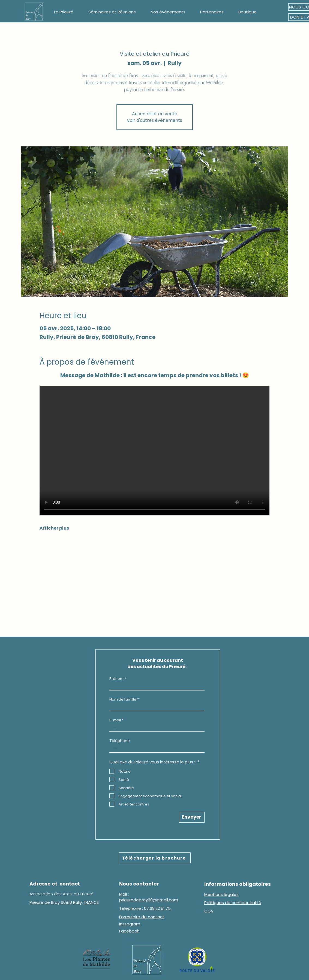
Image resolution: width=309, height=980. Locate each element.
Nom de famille (123, 699)
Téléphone (120, 741)
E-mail (115, 720)
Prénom (116, 679)
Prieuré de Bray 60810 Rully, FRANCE (64, 902)
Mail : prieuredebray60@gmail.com (149, 897)
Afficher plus (54, 528)
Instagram (130, 924)
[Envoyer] (192, 817)
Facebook (129, 931)
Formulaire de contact (142, 917)
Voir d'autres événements (154, 120)
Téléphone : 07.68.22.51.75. (145, 908)
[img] (34, 21)
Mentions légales (221, 894)
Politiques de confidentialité (233, 903)
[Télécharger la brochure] (155, 858)
